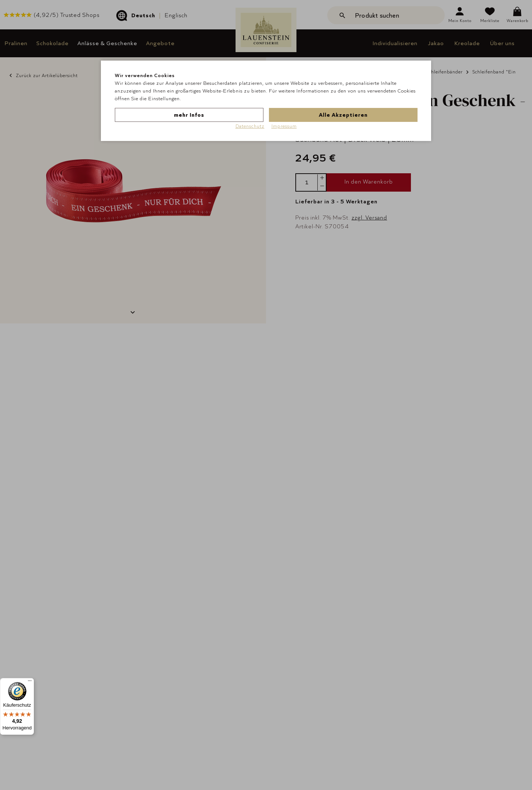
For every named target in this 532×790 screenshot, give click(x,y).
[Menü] (30, 682)
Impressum (284, 126)
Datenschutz (250, 126)
